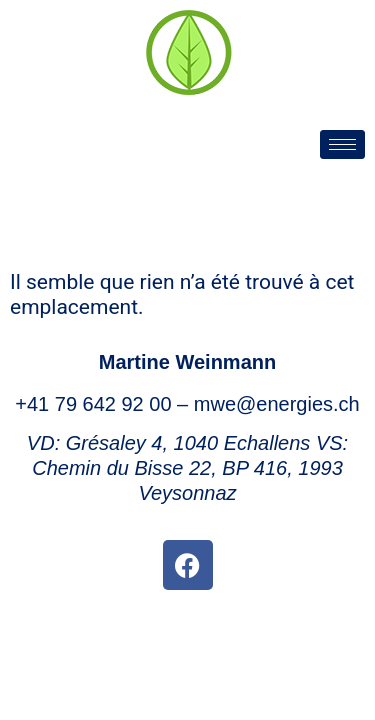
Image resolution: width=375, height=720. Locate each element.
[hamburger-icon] (342, 144)
